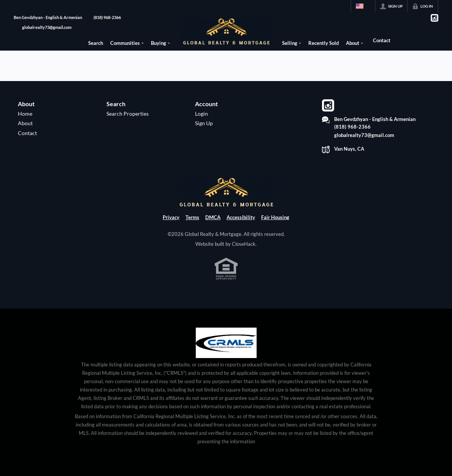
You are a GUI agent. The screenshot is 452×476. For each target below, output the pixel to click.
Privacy (171, 217)
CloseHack (244, 244)
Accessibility (241, 217)
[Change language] (363, 6)
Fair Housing (275, 217)
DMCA (213, 217)
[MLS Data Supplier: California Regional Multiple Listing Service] (226, 343)
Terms (192, 217)
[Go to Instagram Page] (434, 18)
